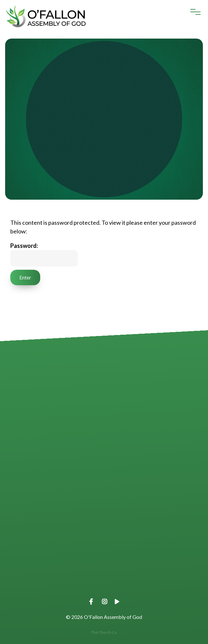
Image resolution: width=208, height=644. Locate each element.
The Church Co (104, 632)
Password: (44, 254)
